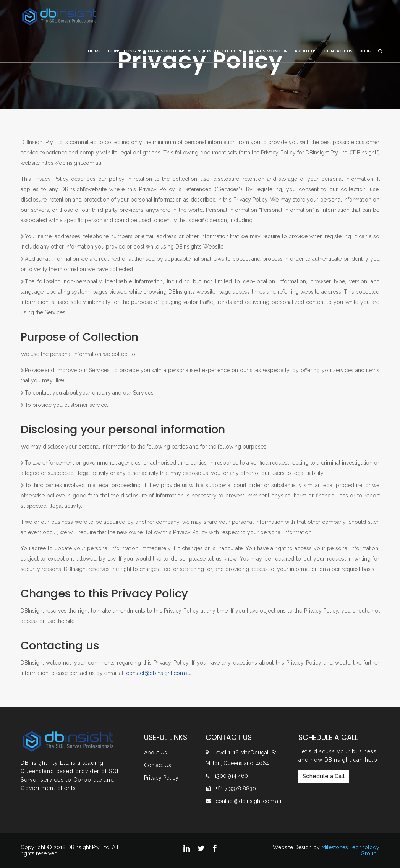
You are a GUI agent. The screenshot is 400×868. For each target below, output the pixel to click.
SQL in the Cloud (220, 51)
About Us (306, 51)
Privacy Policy (161, 778)
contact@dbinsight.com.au (248, 801)
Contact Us (338, 51)
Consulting (124, 51)
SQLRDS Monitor (268, 51)
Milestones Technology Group (350, 850)
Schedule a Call (324, 776)
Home (94, 51)
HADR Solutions (169, 51)
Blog (365, 51)
